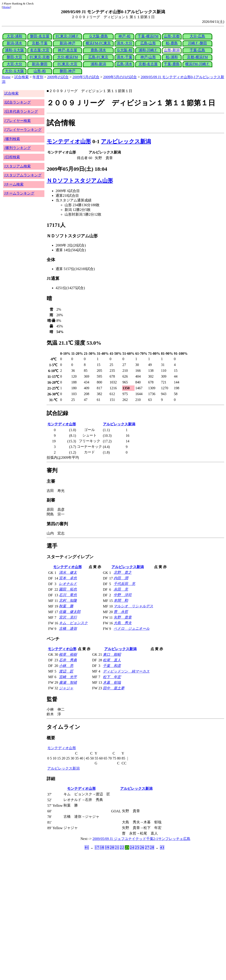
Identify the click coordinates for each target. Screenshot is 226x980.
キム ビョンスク (73, 623)
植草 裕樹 (68, 654)
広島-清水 (124, 64)
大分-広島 (197, 36)
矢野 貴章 (123, 617)
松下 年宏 (112, 677)
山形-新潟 (172, 50)
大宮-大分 (14, 64)
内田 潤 (121, 578)
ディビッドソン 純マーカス (126, 671)
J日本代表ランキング (21, 111)
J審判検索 (12, 139)
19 (107, 847)
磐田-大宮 (14, 57)
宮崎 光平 (68, 677)
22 (122, 847)
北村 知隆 (68, 600)
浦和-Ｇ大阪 (14, 50)
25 (137, 847)
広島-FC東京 (98, 57)
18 (102, 847)
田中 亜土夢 (114, 688)
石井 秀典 (68, 660)
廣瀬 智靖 (68, 683)
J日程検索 (12, 157)
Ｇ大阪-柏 (124, 50)
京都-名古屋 (148, 64)
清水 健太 (68, 572)
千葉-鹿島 (172, 64)
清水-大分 (124, 43)
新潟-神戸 (67, 43)
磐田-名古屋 (40, 36)
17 (97, 847)
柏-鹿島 (172, 43)
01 (87, 847)
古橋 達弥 (68, 628)
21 (117, 847)
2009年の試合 (58, 77)
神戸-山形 (148, 57)
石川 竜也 (68, 595)
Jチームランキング (19, 193)
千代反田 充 (124, 584)
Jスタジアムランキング (23, 175)
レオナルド (68, 584)
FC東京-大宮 (67, 64)
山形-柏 (40, 71)
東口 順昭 (112, 654)
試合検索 (22, 77)
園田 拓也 (68, 589)
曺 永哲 (121, 612)
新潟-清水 (14, 43)
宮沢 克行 (68, 617)
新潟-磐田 (40, 64)
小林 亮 (66, 666)
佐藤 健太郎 (70, 612)
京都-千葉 (40, 43)
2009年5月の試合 (86, 77)
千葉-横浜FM (148, 36)
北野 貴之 (123, 572)
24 (132, 847)
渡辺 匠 (66, 671)
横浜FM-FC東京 (98, 43)
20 (112, 847)
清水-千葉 (124, 57)
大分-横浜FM (67, 57)
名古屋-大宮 (40, 50)
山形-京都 (172, 36)
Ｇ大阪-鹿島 (98, 36)
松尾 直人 (112, 660)
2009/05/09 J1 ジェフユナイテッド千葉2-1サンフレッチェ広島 (141, 839)
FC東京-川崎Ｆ (67, 36)
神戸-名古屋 (67, 50)
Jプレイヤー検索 (17, 121)
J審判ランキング (17, 148)
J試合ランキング (17, 102)
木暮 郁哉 (112, 683)
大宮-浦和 (14, 36)
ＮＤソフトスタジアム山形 (80, 181)
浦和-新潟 (98, 64)
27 (147, 847)
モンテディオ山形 (69, 141)
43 (162, 847)
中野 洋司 (123, 595)
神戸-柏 (124, 36)
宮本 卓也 (68, 578)
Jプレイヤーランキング (23, 130)
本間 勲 (121, 600)
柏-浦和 (172, 57)
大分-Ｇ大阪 (14, 71)
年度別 (38, 77)
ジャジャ (66, 688)
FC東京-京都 (40, 57)
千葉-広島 (197, 50)
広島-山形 (148, 43)
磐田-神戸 (67, 71)
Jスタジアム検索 (17, 166)
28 (152, 847)
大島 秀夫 (123, 623)
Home (6, 7)
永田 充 (121, 589)
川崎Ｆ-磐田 (197, 43)
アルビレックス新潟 (126, 141)
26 (142, 847)
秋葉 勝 (66, 606)
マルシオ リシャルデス (133, 606)
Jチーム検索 (14, 184)
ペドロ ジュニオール (132, 628)
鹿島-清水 (98, 50)
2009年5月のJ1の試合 (120, 77)
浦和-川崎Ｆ (148, 50)
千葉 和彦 (112, 666)
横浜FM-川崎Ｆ (197, 64)
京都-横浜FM (197, 57)
